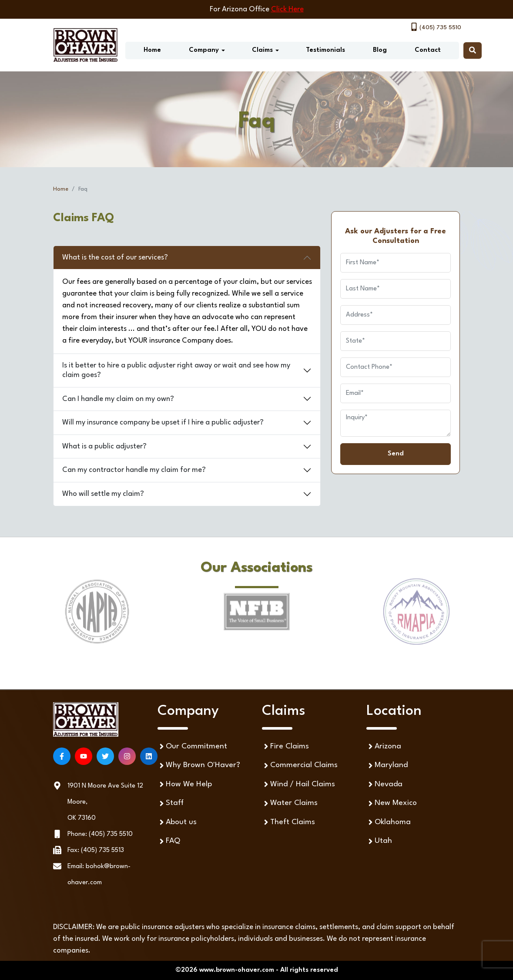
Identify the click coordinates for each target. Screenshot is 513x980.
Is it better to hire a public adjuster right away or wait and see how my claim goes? (176, 370)
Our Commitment (192, 746)
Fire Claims (285, 746)
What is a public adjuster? (104, 446)
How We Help (185, 784)
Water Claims (290, 803)
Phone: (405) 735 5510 (100, 834)
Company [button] (204, 50)
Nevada (384, 784)
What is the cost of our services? (115, 258)
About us (177, 822)
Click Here (287, 9)
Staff (171, 803)
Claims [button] (262, 50)
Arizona (384, 746)
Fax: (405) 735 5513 (96, 850)
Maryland (387, 766)
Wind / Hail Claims (298, 784)
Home (152, 50)
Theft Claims (288, 822)
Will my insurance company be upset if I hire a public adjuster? (163, 423)
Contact (428, 50)
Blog (380, 50)
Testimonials (325, 50)
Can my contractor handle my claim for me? (134, 470)
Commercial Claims (300, 766)
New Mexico (392, 803)
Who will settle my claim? (103, 494)
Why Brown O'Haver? (199, 766)
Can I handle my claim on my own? (118, 399)
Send (396, 454)
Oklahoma (389, 822)
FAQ (169, 841)
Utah (379, 841)
